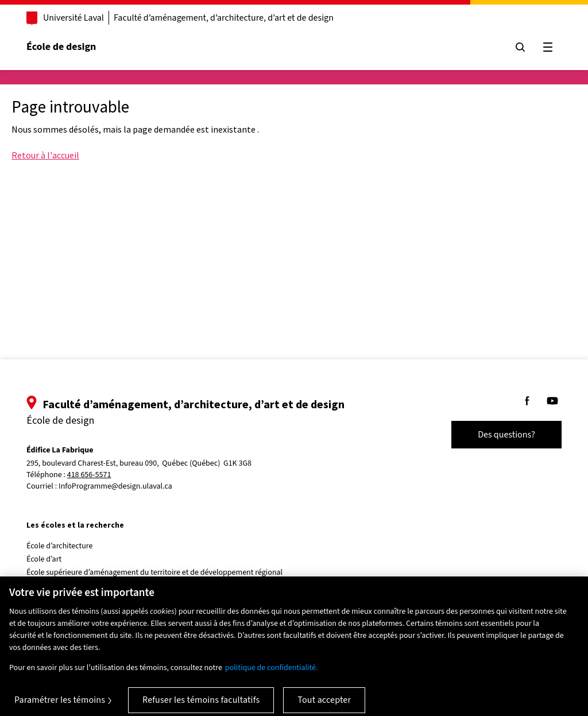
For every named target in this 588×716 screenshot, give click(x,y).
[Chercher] (520, 47)
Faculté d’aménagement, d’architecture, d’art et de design (224, 18)
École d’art (44, 559)
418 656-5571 (89, 475)
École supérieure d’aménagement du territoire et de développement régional (154, 572)
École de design (61, 47)
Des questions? (506, 435)
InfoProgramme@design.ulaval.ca (115, 486)
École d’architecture (60, 546)
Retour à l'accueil (45, 155)
